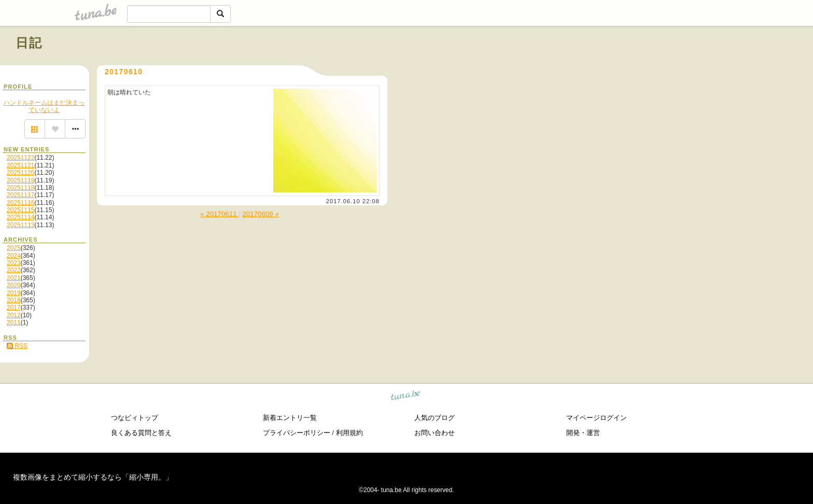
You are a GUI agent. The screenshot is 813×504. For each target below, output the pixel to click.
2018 (14, 300)
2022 (14, 270)
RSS (17, 346)
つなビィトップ (135, 418)
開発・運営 (583, 433)
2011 (14, 323)
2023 (14, 263)
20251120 (20, 173)
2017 (14, 307)
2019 (14, 293)
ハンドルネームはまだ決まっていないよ (44, 106)
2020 (14, 285)
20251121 (20, 165)
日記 (29, 43)
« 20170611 (219, 214)
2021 (14, 278)
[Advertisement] (679, 66)
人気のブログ (434, 418)
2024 (14, 256)
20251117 (20, 195)
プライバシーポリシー (297, 433)
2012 (14, 315)
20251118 (20, 188)
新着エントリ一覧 (290, 418)
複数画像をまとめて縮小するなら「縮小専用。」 (93, 477)
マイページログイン (597, 418)
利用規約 (349, 433)
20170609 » (260, 214)
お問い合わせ (434, 433)
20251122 (20, 158)
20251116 (20, 203)
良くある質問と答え (141, 433)
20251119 (20, 180)
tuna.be (406, 397)
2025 (14, 248)
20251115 (20, 210)
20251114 (20, 217)
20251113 (20, 225)
